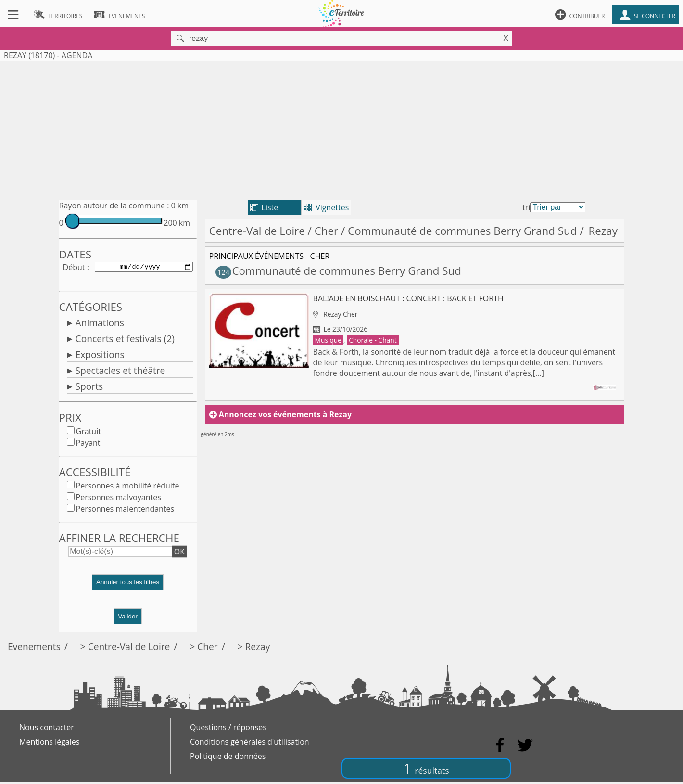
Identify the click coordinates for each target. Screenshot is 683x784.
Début (74, 268)
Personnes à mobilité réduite (128, 488)
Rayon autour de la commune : (114, 206)
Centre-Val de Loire (257, 231)
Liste (264, 207)
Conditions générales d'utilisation (250, 744)
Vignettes (326, 207)
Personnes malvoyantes (119, 499)
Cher (327, 231)
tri (526, 207)
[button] (128, 588)
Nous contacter (47, 729)
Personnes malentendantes (125, 511)
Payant (88, 445)
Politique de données (228, 758)
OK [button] (179, 553)
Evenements (34, 649)
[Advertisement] (341, 129)
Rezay (257, 649)
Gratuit (89, 433)
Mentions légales (49, 744)
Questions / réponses (228, 729)
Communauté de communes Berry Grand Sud (462, 231)
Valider (128, 618)
